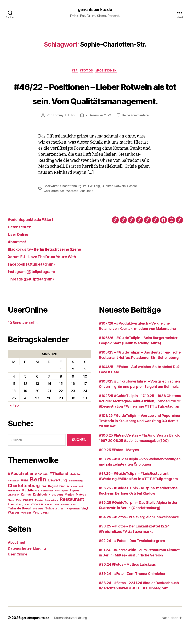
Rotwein (122, 202)
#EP (74, 72)
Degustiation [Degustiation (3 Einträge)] (57, 501)
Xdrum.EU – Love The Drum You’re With (50, 272)
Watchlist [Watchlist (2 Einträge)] (26, 528)
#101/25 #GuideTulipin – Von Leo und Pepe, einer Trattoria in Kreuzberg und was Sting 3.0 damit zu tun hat (140, 436)
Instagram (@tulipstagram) (37, 287)
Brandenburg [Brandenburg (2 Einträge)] (76, 496)
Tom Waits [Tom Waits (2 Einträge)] (38, 524)
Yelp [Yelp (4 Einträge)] (36, 528)
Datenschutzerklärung (27, 564)
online (23, 338)
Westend (73, 206)
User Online (20, 249)
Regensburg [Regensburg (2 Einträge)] (51, 515)
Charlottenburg (72, 202)
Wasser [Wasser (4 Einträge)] (14, 528)
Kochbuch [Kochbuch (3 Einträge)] (40, 510)
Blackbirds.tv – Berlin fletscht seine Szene (54, 264)
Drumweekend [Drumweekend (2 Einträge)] (75, 502)
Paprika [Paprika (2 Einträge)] (39, 515)
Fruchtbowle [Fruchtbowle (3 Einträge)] (31, 506)
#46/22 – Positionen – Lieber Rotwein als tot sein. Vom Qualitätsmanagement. (95, 101)
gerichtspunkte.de (95, 10)
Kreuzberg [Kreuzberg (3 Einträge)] (56, 510)
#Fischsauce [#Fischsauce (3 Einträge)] (39, 489)
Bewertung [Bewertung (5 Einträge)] (58, 495)
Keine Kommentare (137, 131)
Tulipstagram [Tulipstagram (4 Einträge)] (55, 524)
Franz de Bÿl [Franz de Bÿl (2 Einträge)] (14, 506)
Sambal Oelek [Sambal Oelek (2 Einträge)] (52, 520)
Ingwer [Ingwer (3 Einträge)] (75, 506)
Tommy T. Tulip (62, 131)
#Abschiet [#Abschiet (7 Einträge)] (18, 489)
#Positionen (108, 72)
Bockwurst (52, 202)
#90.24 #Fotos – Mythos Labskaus (127, 580)
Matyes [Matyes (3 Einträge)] (81, 510)
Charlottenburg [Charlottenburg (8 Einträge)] (24, 501)
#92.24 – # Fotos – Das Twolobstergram (132, 556)
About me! (19, 257)
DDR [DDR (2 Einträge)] (44, 502)
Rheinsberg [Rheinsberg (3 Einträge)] (15, 520)
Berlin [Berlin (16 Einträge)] (38, 495)
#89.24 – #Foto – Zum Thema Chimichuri (133, 589)
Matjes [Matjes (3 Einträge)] (69, 510)
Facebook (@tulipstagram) (37, 279)
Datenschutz (22, 242)
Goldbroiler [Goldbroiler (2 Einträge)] (47, 506)
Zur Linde (88, 206)
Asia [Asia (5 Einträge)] (24, 495)
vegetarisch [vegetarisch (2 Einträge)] (73, 524)
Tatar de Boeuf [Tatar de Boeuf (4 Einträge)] (19, 524)
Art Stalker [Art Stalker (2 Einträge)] (13, 496)
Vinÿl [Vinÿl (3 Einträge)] (85, 524)
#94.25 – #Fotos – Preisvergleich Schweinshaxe (139, 532)
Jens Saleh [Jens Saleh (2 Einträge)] (13, 510)
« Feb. (15, 421)
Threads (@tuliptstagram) (36, 294)
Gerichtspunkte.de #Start (36, 235)
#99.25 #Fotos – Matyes (119, 465)
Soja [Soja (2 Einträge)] (73, 520)
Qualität (109, 202)
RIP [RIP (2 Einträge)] (27, 520)
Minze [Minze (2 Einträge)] (11, 515)
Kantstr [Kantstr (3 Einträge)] (26, 510)
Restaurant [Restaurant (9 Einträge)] (72, 514)
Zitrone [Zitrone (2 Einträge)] (45, 528)
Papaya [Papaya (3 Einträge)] (28, 515)
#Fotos (87, 72)
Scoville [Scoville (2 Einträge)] (65, 520)
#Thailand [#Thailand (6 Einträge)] (59, 489)
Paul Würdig (93, 202)
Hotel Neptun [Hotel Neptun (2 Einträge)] (61, 506)
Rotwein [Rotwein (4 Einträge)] (37, 519)
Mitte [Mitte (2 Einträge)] (19, 515)
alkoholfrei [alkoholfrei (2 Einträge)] (75, 490)
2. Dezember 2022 (98, 131)
